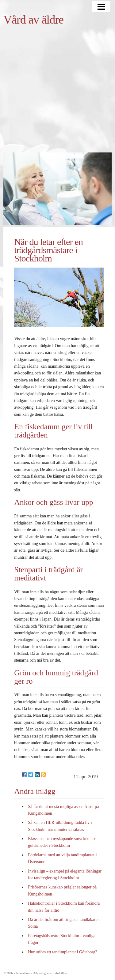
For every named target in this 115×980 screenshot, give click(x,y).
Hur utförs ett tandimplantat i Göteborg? (63, 952)
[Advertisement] (57, 92)
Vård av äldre (33, 20)
